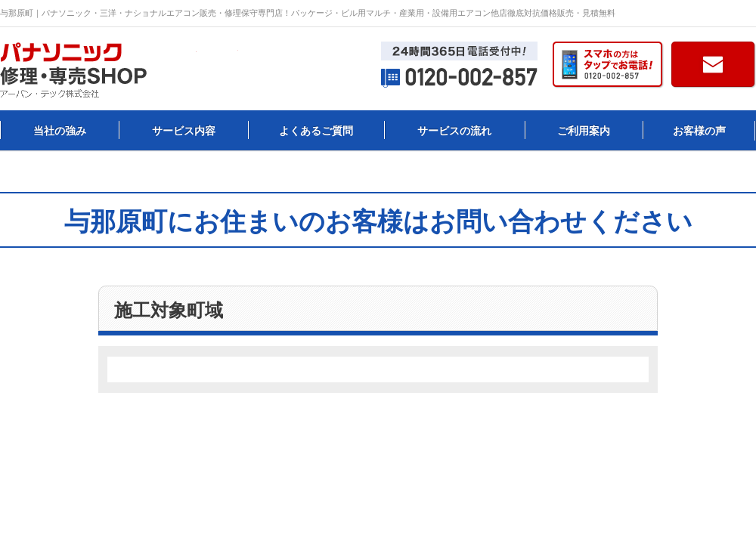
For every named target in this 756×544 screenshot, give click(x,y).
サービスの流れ (454, 131)
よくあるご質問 (316, 131)
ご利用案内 (584, 131)
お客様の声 (699, 131)
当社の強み (60, 131)
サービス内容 (184, 131)
